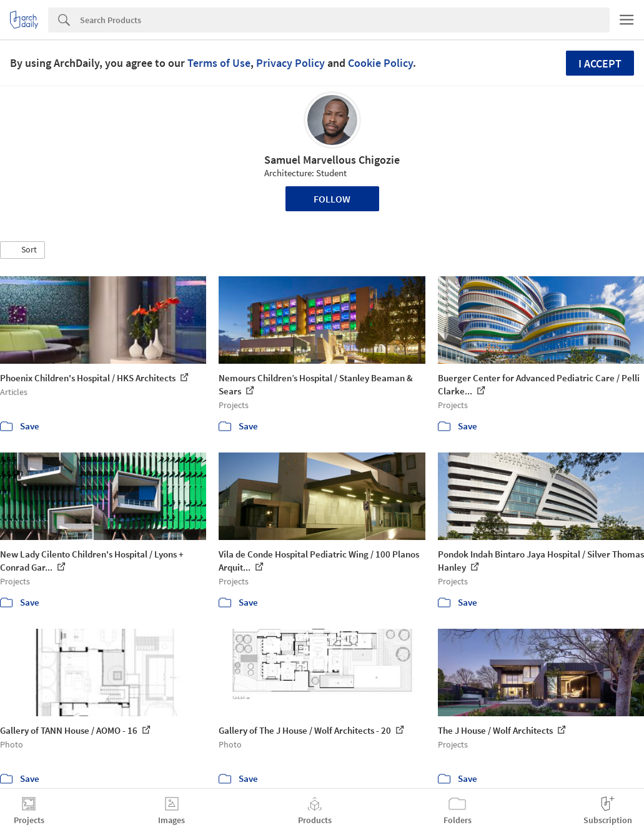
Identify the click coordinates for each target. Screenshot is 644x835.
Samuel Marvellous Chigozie (332, 160)
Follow (332, 199)
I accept (600, 63)
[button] (22, 250)
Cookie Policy (380, 63)
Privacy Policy (290, 63)
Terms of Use (219, 63)
